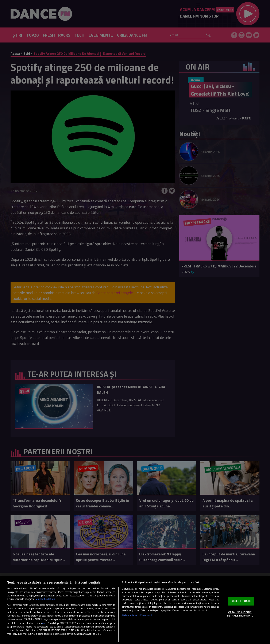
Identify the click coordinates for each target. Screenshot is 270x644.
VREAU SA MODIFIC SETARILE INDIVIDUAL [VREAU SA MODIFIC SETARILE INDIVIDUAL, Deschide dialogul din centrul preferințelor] (240, 614)
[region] (135, 610)
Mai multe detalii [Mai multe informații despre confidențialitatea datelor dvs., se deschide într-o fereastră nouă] (45, 599)
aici (44, 623)
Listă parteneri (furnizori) (137, 615)
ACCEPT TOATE (241, 601)
